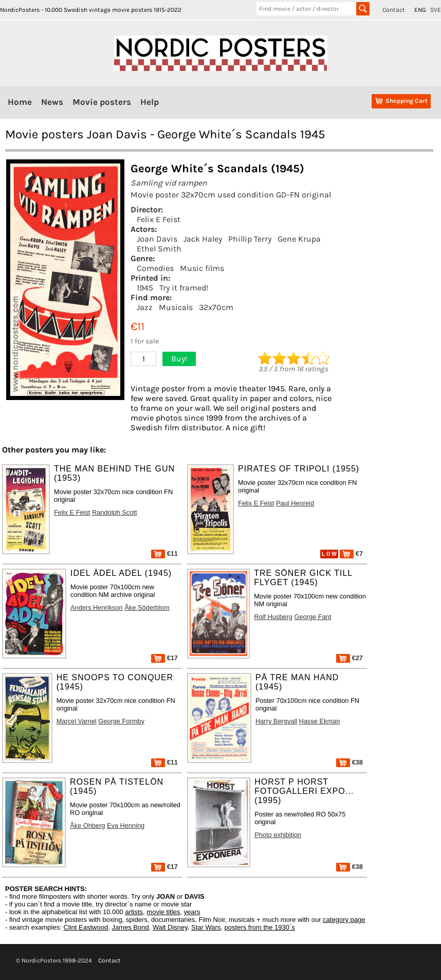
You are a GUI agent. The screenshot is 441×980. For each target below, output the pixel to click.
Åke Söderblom (147, 607)
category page (344, 920)
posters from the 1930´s (260, 927)
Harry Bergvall (276, 721)
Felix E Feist (159, 219)
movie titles (163, 912)
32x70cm (216, 307)
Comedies (155, 268)
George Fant (313, 617)
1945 (145, 288)
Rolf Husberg (273, 617)
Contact (394, 10)
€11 (164, 553)
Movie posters (102, 102)
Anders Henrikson (97, 607)
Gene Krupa (299, 239)
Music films (202, 268)
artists (134, 912)
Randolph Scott (115, 512)
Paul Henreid (295, 503)
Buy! (179, 359)
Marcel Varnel (77, 721)
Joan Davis (157, 239)
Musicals (176, 307)
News (52, 102)
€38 (350, 762)
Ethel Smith (159, 249)
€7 (351, 553)
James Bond (130, 927)
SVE (436, 10)
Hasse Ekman (320, 721)
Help (150, 102)
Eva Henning (126, 825)
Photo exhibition (278, 835)
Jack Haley (203, 239)
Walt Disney (170, 927)
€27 (350, 658)
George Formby (121, 721)
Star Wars (206, 927)
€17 (164, 658)
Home (20, 102)
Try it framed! (184, 288)
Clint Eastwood (86, 927)
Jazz (145, 307)
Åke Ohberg (87, 825)
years (192, 912)
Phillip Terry (250, 239)
